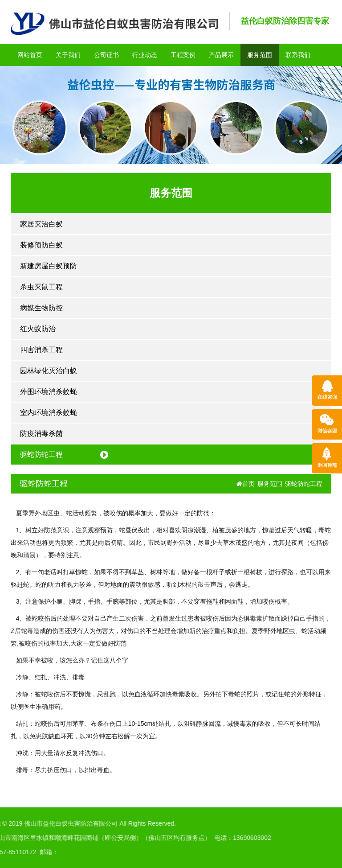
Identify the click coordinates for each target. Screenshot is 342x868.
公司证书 (106, 55)
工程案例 (183, 55)
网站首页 (30, 55)
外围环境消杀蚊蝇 (49, 392)
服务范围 (260, 55)
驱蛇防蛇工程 (41, 455)
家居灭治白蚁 (41, 224)
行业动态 (145, 55)
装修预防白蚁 (41, 245)
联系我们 (298, 55)
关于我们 (68, 55)
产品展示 (221, 55)
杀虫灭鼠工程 (41, 287)
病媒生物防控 (41, 308)
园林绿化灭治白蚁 (49, 371)
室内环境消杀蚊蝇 (49, 413)
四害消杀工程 (41, 350)
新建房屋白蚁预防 (49, 266)
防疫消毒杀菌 (41, 434)
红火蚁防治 (38, 329)
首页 (246, 484)
